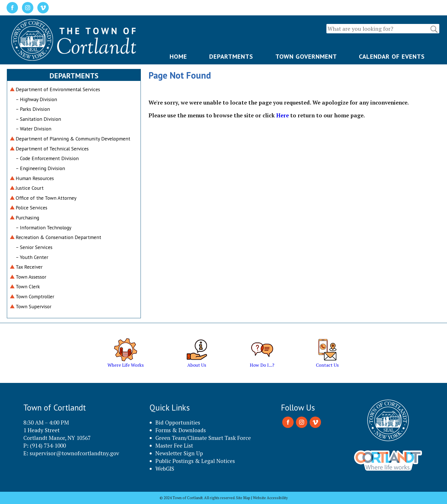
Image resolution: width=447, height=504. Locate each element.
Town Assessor (31, 277)
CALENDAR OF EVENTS (392, 56)
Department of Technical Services (52, 149)
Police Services (32, 208)
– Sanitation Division (38, 119)
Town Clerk (28, 286)
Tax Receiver (29, 267)
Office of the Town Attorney (46, 198)
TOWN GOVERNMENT (306, 56)
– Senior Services (34, 247)
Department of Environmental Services (58, 89)
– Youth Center (32, 257)
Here (283, 115)
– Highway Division (36, 99)
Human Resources (35, 178)
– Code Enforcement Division (47, 158)
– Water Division (33, 129)
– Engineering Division (40, 168)
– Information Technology (43, 227)
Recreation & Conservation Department (58, 237)
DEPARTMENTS (231, 56)
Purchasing (27, 218)
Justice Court (30, 188)
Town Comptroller (35, 296)
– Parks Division (33, 109)
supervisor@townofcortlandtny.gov (74, 453)
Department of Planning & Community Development (73, 139)
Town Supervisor (33, 306)
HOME (178, 56)
